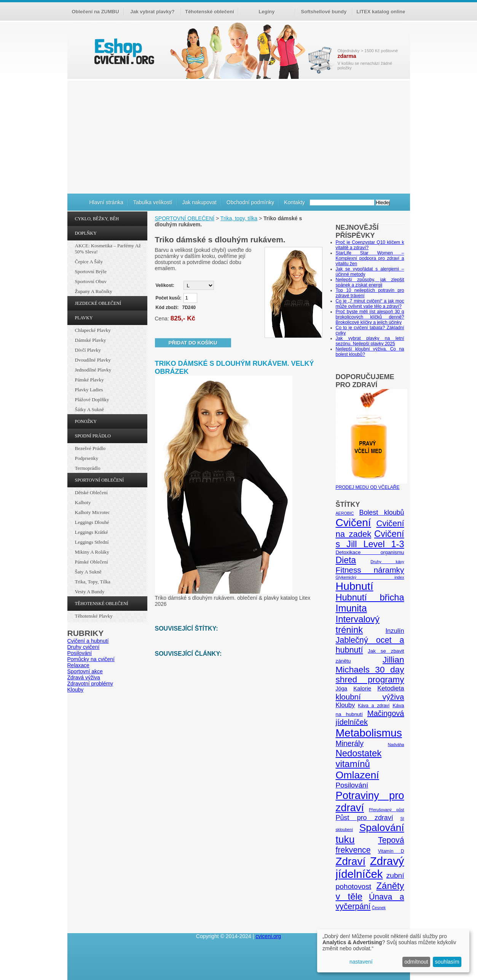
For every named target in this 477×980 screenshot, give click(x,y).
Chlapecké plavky (93, 330)
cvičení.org (123, 51)
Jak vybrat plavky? (152, 12)
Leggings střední (92, 542)
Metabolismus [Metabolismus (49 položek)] (369, 733)
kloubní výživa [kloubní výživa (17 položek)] (370, 697)
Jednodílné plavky (93, 370)
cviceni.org (268, 936)
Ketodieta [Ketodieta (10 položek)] (391, 688)
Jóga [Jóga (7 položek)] (342, 689)
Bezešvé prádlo (90, 448)
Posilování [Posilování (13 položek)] (352, 785)
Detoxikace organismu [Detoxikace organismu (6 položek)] (370, 552)
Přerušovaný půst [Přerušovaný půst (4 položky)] (387, 810)
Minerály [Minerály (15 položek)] (350, 743)
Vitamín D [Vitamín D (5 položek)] (391, 851)
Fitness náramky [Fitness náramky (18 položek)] (370, 570)
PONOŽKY (86, 421)
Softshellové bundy (324, 12)
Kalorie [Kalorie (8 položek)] (362, 688)
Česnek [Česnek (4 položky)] (379, 908)
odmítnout (416, 962)
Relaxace (78, 665)
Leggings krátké (92, 532)
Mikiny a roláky (92, 552)
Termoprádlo (88, 468)
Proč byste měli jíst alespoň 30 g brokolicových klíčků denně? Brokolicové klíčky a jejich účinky (370, 317)
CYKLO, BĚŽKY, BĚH (97, 219)
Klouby (76, 690)
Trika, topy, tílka (93, 582)
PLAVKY (84, 318)
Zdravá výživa (84, 677)
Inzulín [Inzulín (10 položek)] (395, 631)
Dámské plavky (91, 340)
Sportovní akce (85, 671)
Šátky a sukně (90, 409)
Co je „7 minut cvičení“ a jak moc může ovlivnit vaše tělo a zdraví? (370, 304)
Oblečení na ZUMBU (95, 12)
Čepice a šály (89, 262)
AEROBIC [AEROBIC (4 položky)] (345, 513)
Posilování (80, 653)
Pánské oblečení (92, 562)
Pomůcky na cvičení (91, 659)
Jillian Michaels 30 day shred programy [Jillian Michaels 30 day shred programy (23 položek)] (370, 670)
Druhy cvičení (84, 647)
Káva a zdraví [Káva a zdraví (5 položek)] (374, 706)
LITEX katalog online (381, 12)
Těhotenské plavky (94, 616)
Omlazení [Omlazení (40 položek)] (357, 775)
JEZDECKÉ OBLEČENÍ (98, 303)
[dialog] (393, 951)
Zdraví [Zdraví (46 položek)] (351, 861)
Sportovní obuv (91, 281)
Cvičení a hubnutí (88, 641)
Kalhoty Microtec (93, 512)
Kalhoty (83, 502)
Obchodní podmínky (250, 202)
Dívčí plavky (88, 350)
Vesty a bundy (90, 592)
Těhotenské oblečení (210, 12)
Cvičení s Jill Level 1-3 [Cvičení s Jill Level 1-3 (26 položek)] (370, 539)
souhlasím (447, 962)
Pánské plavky (89, 380)
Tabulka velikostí (153, 202)
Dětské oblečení (91, 492)
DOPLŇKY (86, 233)
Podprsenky (87, 458)
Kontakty (294, 202)
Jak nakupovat (199, 202)
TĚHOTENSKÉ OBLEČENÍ (102, 604)
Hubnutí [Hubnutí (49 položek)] (355, 586)
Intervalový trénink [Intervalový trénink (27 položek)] (358, 624)
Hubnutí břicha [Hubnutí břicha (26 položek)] (370, 597)
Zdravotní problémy (90, 684)
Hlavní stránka (106, 202)
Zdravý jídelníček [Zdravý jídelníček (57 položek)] (370, 867)
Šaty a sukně (88, 572)
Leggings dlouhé (92, 522)
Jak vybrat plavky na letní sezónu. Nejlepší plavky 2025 (370, 341)
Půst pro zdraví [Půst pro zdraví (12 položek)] (365, 818)
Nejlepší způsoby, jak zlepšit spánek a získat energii (370, 282)
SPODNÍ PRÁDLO (93, 436)
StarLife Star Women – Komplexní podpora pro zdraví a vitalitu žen (370, 258)
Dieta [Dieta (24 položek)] (346, 560)
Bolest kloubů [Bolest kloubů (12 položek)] (381, 512)
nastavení (361, 962)
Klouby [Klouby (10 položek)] (345, 705)
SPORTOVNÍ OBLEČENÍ (100, 480)
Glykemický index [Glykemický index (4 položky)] (370, 577)
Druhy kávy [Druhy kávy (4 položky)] (387, 562)
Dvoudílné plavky (93, 360)
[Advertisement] (239, 136)
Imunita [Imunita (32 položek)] (351, 608)
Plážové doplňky (92, 400)
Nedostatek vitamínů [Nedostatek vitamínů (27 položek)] (359, 758)
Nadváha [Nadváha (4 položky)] (396, 745)
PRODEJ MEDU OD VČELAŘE (372, 485)
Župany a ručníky (94, 291)
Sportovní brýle (91, 271)
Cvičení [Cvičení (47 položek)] (353, 523)
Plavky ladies (89, 390)
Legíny (267, 12)
